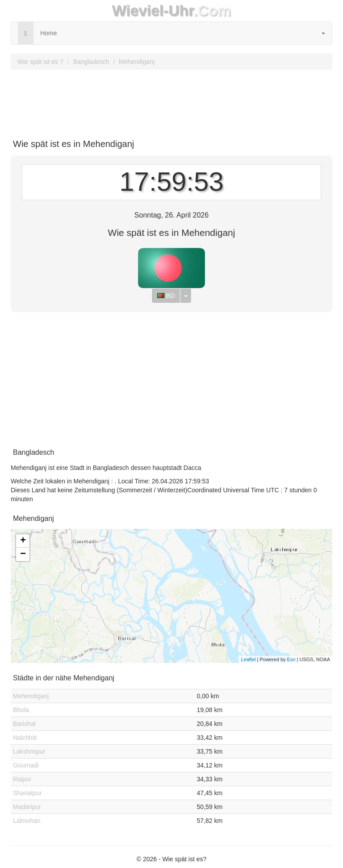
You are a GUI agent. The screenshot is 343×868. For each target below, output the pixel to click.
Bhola (21, 710)
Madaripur (27, 807)
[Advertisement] (171, 101)
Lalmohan (27, 821)
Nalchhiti (25, 738)
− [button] (23, 554)
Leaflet (248, 659)
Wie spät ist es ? (40, 62)
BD (166, 296)
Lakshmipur (29, 751)
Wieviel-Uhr (153, 10)
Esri (291, 659)
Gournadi (26, 765)
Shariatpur (27, 793)
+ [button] (23, 541)
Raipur (22, 779)
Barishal (24, 724)
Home (48, 33)
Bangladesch (91, 62)
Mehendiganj (137, 62)
